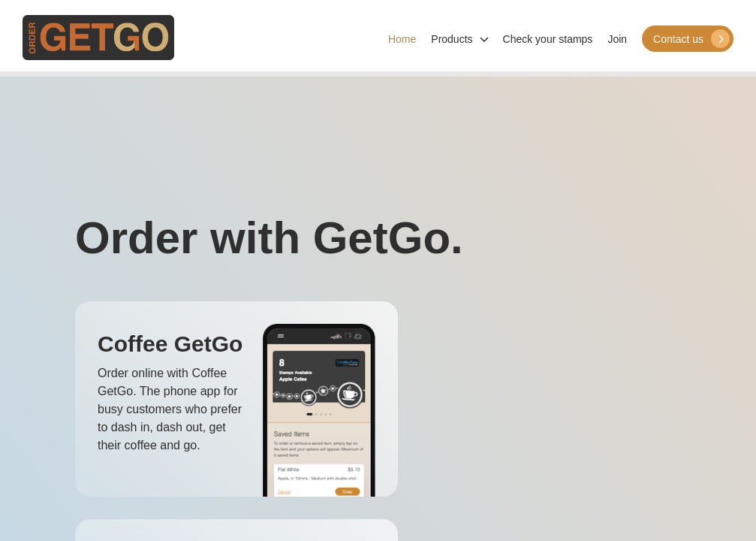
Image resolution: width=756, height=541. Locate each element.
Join (617, 39)
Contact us (691, 39)
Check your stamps (548, 39)
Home (402, 39)
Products (459, 39)
